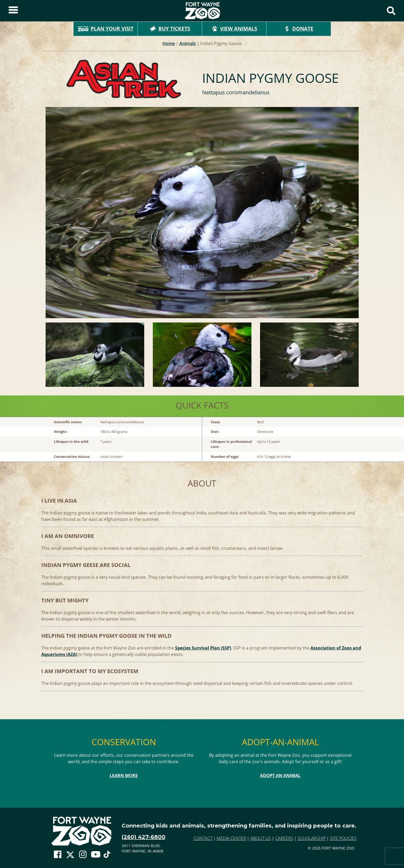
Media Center (231, 838)
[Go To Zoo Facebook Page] (58, 855)
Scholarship (312, 838)
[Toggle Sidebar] (13, 11)
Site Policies (343, 838)
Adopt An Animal (280, 776)
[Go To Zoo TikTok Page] (107, 856)
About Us (261, 838)
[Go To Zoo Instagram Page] (83, 855)
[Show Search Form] (391, 11)
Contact (203, 838)
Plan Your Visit (106, 29)
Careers (284, 838)
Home (169, 43)
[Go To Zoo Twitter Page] (70, 856)
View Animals (234, 29)
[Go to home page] (81, 831)
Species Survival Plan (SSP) (203, 648)
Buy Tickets (170, 29)
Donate (299, 29)
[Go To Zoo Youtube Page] (96, 855)
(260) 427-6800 (144, 837)
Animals (188, 43)
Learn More (124, 776)
